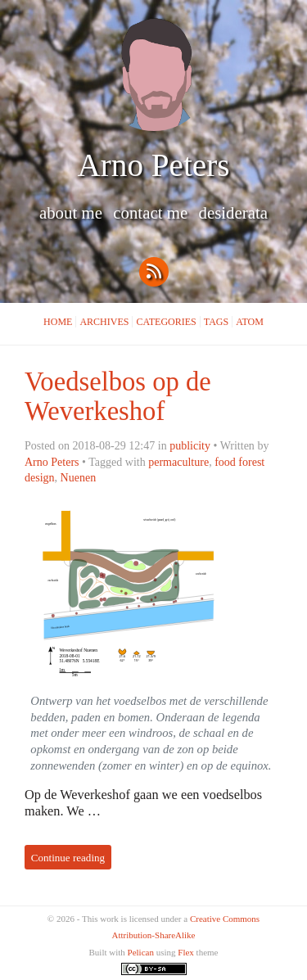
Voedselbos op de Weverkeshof (118, 396)
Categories (166, 322)
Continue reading (68, 857)
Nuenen (79, 477)
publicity (190, 445)
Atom (250, 322)
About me (73, 213)
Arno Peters (154, 165)
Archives (104, 322)
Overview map (129, 594)
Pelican (141, 952)
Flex (186, 952)
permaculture (178, 462)
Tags (216, 322)
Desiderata (233, 213)
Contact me (152, 213)
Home (58, 322)
